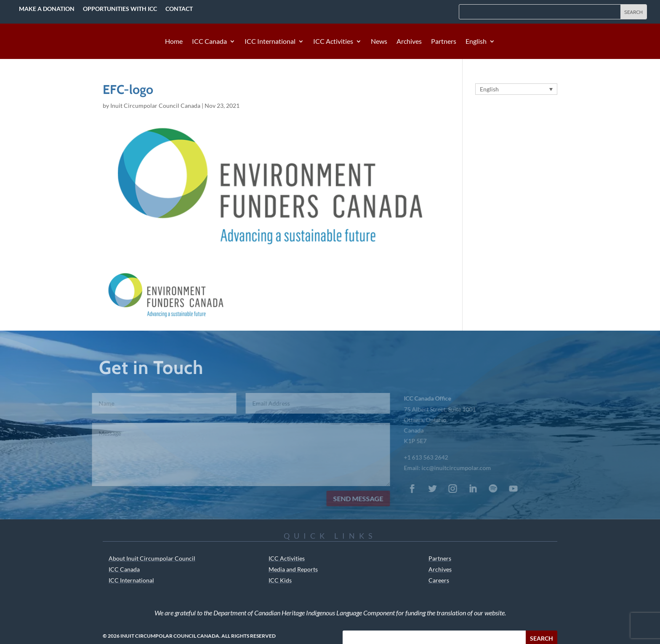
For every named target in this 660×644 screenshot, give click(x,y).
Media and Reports (293, 569)
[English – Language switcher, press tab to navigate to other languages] (516, 89)
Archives (409, 42)
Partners (444, 42)
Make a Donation (47, 9)
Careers (439, 580)
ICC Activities (333, 42)
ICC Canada (209, 42)
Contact (179, 9)
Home (174, 42)
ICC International (270, 42)
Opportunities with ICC (120, 9)
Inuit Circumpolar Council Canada (155, 106)
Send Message (352, 498)
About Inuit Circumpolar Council (152, 558)
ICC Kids (280, 580)
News (379, 42)
